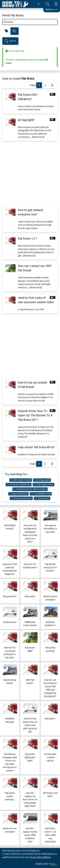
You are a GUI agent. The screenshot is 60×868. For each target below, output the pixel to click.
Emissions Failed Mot (19, 485)
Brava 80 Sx (42, 498)
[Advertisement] (30, 174)
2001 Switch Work (21, 480)
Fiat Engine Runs (44, 485)
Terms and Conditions (40, 857)
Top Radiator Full (41, 494)
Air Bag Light (42, 480)
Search (10, 41)
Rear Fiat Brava (18, 494)
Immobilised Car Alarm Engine (30, 489)
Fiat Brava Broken (21, 498)
